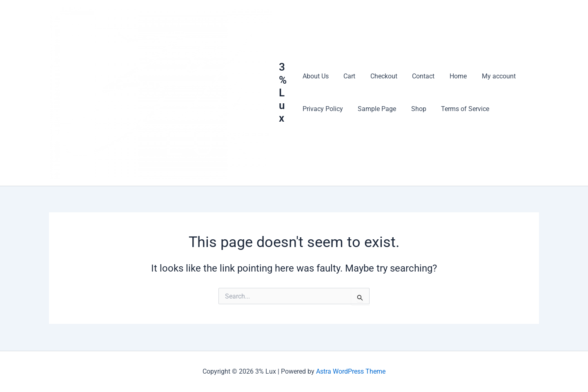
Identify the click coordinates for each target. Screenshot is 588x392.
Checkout (380, 77)
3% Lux (284, 93)
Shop (415, 109)
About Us (316, 77)
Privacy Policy (323, 109)
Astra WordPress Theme (351, 371)
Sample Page (375, 109)
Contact (418, 77)
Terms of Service (460, 109)
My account (489, 77)
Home (451, 77)
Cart (348, 77)
